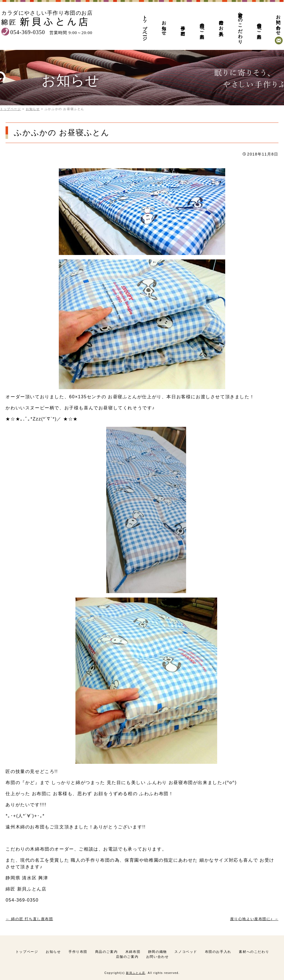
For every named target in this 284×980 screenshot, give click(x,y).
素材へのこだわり (240, 25)
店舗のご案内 (259, 26)
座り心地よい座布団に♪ (254, 919)
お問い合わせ (278, 22)
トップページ (145, 25)
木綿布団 (133, 952)
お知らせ (164, 25)
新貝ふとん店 (136, 973)
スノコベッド (186, 952)
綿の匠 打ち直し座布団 (29, 919)
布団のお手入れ (221, 25)
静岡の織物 (158, 952)
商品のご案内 (202, 26)
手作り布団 (183, 25)
